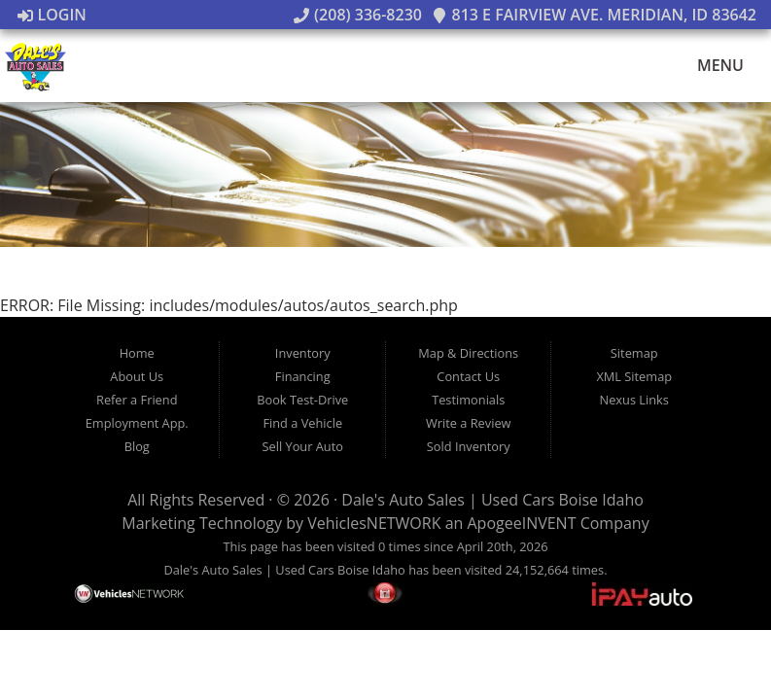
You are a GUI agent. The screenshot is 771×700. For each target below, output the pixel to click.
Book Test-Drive (302, 400)
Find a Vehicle (302, 423)
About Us (137, 376)
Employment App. (137, 423)
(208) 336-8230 (358, 15)
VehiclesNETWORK (374, 523)
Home (137, 353)
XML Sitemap (634, 376)
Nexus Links (634, 400)
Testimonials (468, 400)
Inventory (303, 353)
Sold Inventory (469, 446)
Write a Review (469, 423)
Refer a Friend (137, 400)
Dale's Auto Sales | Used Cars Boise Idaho (492, 500)
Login (52, 15)
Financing (303, 376)
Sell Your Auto (303, 446)
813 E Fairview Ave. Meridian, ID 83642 (594, 15)
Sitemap (634, 353)
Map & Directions (468, 353)
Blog (137, 446)
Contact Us (468, 376)
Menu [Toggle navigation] (710, 66)
